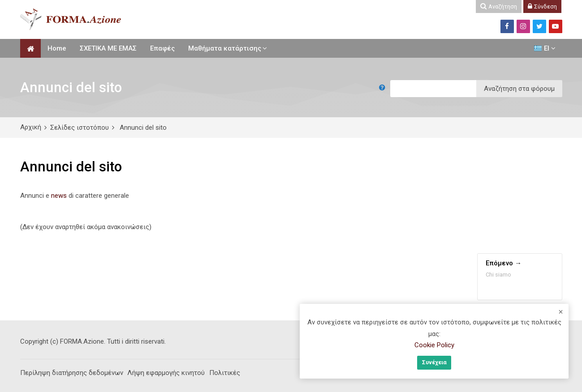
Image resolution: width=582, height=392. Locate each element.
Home (57, 48)
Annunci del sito (143, 128)
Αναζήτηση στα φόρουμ (519, 89)
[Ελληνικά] (545, 48)
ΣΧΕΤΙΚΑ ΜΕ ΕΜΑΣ (108, 48)
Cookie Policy (434, 345)
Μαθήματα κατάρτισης (225, 48)
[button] (384, 89)
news (59, 196)
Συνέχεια (434, 362)
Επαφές (162, 48)
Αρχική (31, 127)
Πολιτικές (225, 373)
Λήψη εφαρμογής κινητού (166, 373)
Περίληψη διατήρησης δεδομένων (72, 373)
